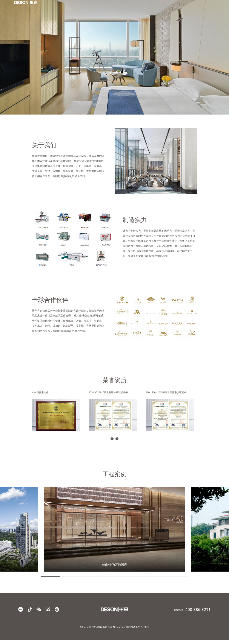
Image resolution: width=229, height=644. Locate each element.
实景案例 (155, 6)
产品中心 (123, 6)
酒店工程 (139, 6)
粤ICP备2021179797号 (138, 631)
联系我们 (172, 6)
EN (209, 6)
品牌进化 (106, 6)
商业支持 (188, 6)
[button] (109, 441)
